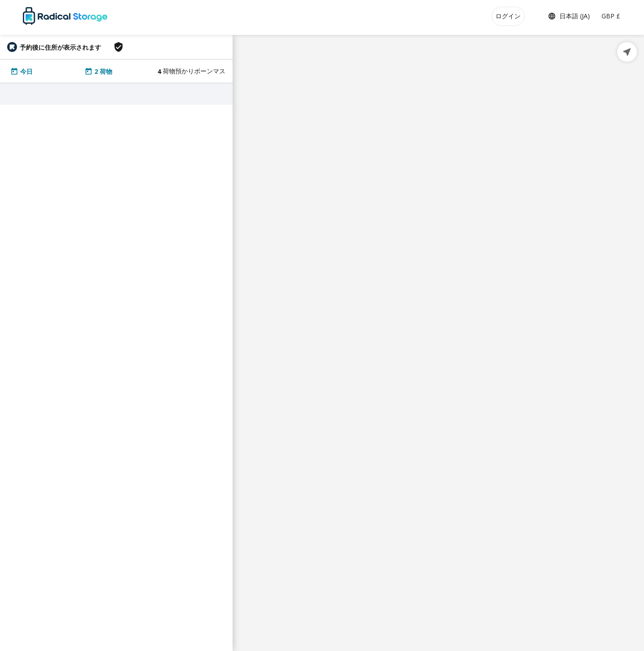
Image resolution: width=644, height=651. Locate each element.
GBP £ (611, 16)
